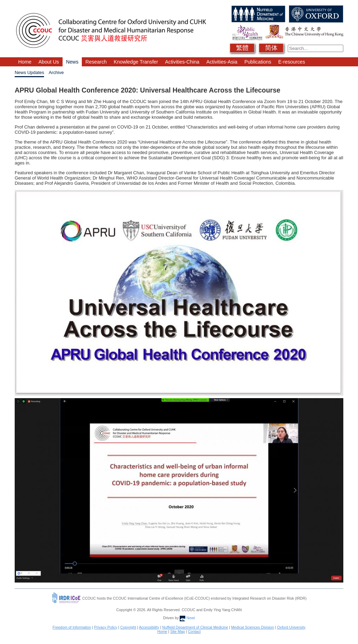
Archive (56, 72)
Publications (258, 62)
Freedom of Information (72, 627)
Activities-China (182, 62)
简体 (271, 48)
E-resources (292, 62)
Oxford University (291, 627)
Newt (187, 618)
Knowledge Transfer (136, 62)
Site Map (178, 631)
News (72, 62)
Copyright (128, 627)
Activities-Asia (222, 62)
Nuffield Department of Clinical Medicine (195, 627)
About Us (49, 62)
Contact (194, 631)
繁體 (242, 48)
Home (25, 62)
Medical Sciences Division (253, 627)
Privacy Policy (106, 627)
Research (96, 62)
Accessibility (149, 627)
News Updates (29, 72)
